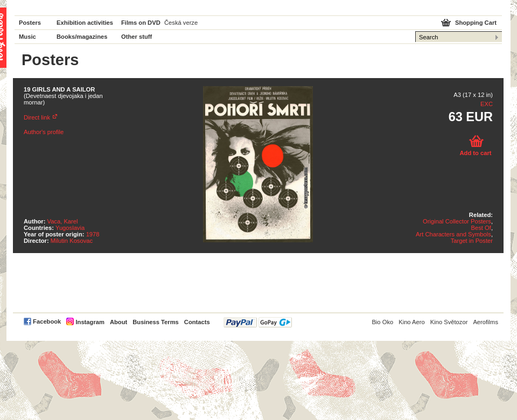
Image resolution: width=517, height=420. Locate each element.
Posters (30, 23)
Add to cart (475, 153)
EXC (487, 104)
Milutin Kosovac (72, 241)
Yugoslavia (70, 228)
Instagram (90, 322)
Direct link (37, 117)
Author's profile (44, 132)
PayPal (258, 322)
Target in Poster (472, 241)
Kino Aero (412, 322)
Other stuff (137, 37)
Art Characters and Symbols (453, 234)
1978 (93, 234)
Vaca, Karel (63, 221)
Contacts (197, 322)
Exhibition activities (85, 23)
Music (27, 37)
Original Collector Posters (457, 221)
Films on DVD (141, 23)
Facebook (47, 321)
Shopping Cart (476, 23)
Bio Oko (382, 322)
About (118, 322)
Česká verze (181, 23)
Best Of (481, 228)
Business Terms (156, 322)
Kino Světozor (449, 322)
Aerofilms (485, 322)
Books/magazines (82, 37)
